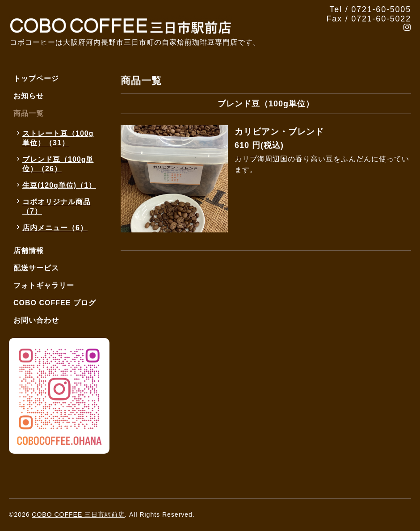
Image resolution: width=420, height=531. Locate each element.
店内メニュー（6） (55, 228)
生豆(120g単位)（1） (59, 185)
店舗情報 (29, 251)
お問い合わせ (36, 320)
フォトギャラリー (44, 285)
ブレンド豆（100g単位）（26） (58, 164)
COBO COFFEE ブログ (55, 303)
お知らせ (29, 96)
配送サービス (36, 268)
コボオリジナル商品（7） (57, 206)
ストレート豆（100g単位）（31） (58, 138)
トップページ (36, 78)
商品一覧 (29, 113)
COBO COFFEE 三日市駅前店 (78, 514)
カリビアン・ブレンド (279, 132)
